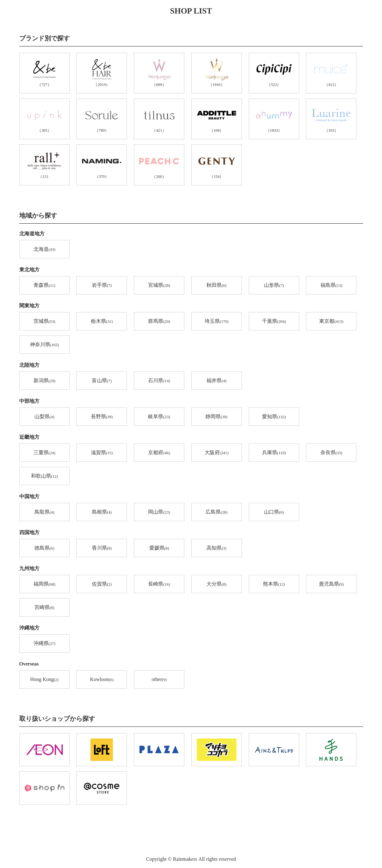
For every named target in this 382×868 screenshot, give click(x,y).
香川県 (102, 548)
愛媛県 (159, 548)
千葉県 (274, 322)
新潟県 (44, 381)
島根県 (102, 512)
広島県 (216, 512)
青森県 (44, 286)
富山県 (102, 381)
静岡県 (216, 417)
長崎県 (159, 584)
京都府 (159, 453)
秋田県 (216, 286)
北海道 (44, 250)
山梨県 (44, 417)
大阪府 (217, 453)
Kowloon (102, 680)
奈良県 (331, 453)
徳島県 (44, 548)
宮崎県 (44, 608)
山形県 (274, 286)
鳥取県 (44, 512)
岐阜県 (159, 417)
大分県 (216, 584)
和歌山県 (44, 476)
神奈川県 (45, 345)
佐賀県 (102, 584)
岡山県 (159, 512)
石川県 (159, 381)
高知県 (216, 548)
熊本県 (274, 584)
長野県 (102, 417)
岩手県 (102, 286)
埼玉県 (217, 322)
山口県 (274, 512)
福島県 (331, 286)
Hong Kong (44, 680)
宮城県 (159, 286)
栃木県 (102, 322)
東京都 (331, 322)
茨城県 (44, 322)
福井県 (216, 381)
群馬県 (159, 322)
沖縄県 (44, 644)
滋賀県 (102, 453)
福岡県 (44, 584)
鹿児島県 (331, 584)
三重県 (44, 453)
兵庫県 (274, 453)
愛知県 (274, 417)
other (159, 680)
